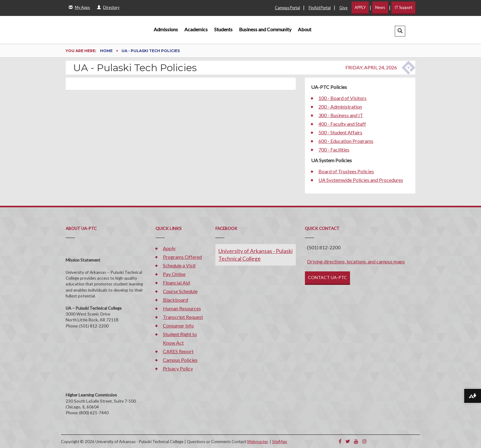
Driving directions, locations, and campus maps (356, 261)
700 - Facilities (334, 149)
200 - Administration (340, 107)
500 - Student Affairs (340, 132)
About (305, 29)
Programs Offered (182, 257)
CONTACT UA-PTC (327, 277)
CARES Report (178, 351)
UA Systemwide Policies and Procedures (361, 180)
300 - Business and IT (341, 115)
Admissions (166, 29)
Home (107, 51)
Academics (196, 29)
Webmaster (257, 442)
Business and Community (265, 29)
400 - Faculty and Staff (342, 124)
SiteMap (280, 442)
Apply (169, 248)
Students (223, 29)
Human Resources (182, 308)
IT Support (403, 7)
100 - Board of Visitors (342, 98)
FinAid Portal (320, 8)
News (380, 7)
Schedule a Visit (179, 265)
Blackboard (175, 300)
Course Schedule (180, 291)
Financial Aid (176, 283)
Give (343, 8)
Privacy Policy (178, 368)
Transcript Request (183, 317)
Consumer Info (178, 325)
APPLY (360, 7)
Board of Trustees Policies (346, 171)
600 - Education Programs (346, 141)
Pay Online (174, 274)
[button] (400, 31)
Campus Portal (287, 8)
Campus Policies (180, 360)
